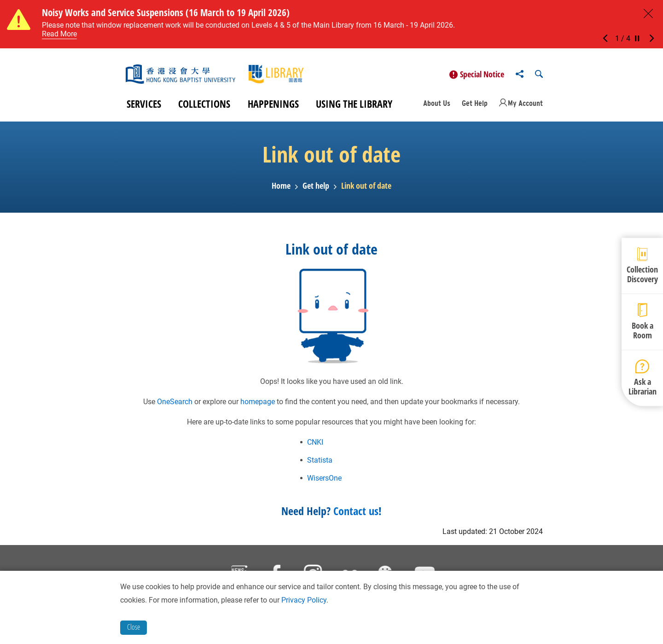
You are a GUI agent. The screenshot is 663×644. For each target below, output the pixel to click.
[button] (608, 39)
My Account (525, 104)
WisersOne (324, 479)
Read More (59, 34)
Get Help (475, 104)
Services (144, 105)
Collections (204, 105)
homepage (258, 403)
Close (134, 627)
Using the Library (354, 105)
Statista (320, 461)
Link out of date (366, 187)
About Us (437, 104)
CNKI (315, 443)
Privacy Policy (304, 600)
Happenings (273, 105)
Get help (316, 187)
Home (281, 187)
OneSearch (175, 403)
